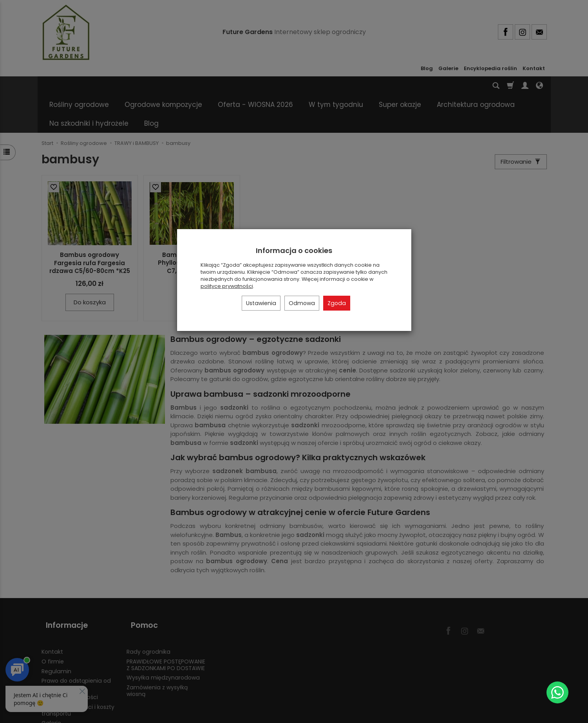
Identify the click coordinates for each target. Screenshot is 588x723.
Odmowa (302, 303)
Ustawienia (261, 303)
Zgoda (337, 303)
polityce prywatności (227, 286)
